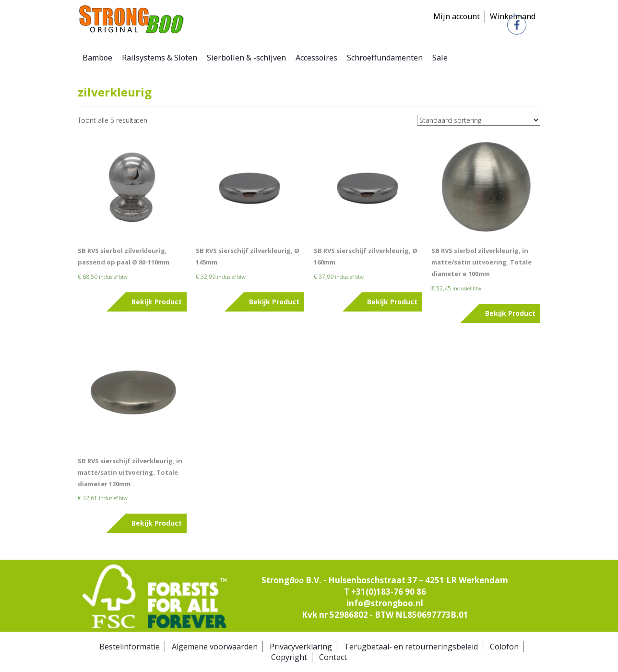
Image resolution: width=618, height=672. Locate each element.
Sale (440, 58)
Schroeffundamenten (385, 58)
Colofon (504, 647)
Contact (333, 657)
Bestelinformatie (130, 647)
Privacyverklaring (301, 647)
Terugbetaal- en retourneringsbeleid (411, 647)
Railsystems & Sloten (160, 58)
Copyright (289, 657)
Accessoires (316, 58)
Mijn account (457, 16)
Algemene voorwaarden (215, 647)
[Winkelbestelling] (479, 120)
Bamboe (97, 58)
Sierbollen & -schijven (246, 58)
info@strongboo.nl (385, 603)
